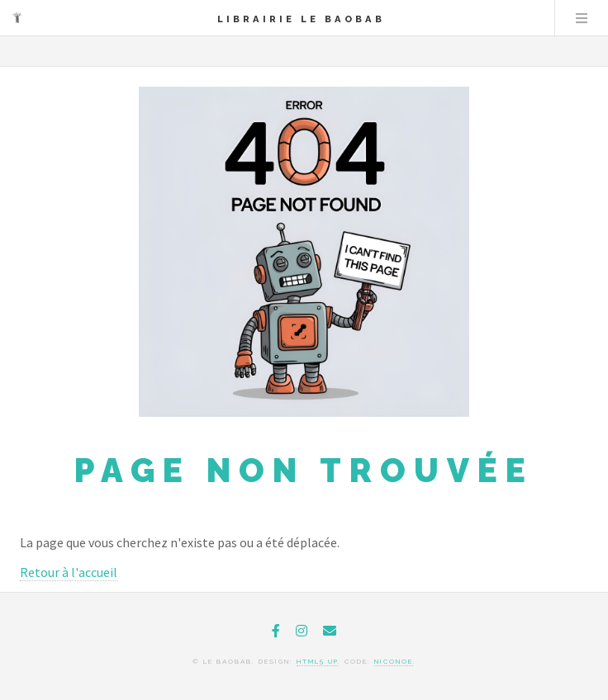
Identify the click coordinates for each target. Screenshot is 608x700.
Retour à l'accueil (69, 572)
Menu (582, 18)
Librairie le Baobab (301, 19)
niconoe (394, 661)
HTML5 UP (317, 661)
